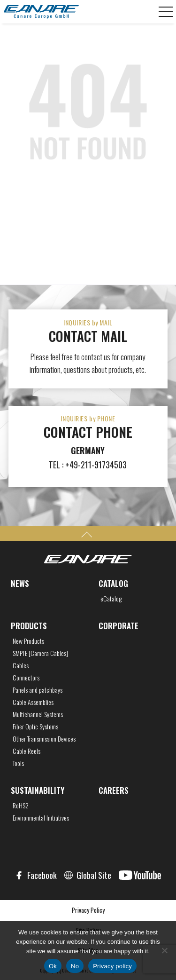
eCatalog (111, 599)
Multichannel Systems (38, 714)
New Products (28, 641)
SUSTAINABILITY (38, 790)
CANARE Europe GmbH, (41, 12)
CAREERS (114, 790)
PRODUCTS (29, 626)
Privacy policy (112, 966)
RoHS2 (21, 806)
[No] (164, 950)
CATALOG (113, 583)
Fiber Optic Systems (35, 727)
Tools (18, 763)
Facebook (42, 875)
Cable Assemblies (33, 702)
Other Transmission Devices (44, 739)
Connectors (26, 678)
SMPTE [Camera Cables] (40, 653)
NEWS (20, 583)
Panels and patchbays (38, 690)
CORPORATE (119, 626)
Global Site (94, 875)
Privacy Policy (88, 910)
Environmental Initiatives (41, 818)
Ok (53, 966)
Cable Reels (27, 751)
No (75, 966)
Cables (21, 665)
